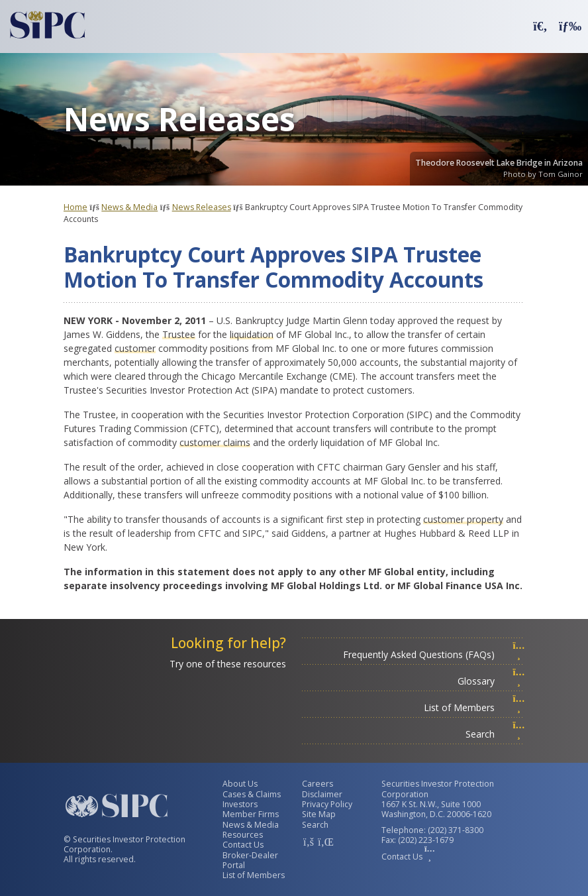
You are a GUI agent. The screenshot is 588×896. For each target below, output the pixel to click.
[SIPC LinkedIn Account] (324, 842)
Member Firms (251, 814)
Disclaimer (322, 794)
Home (75, 207)
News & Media (129, 207)
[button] (540, 26)
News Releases (202, 207)
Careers (318, 784)
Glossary (491, 681)
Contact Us (243, 845)
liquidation (252, 334)
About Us (240, 784)
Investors (240, 804)
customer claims (215, 442)
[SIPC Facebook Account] (309, 842)
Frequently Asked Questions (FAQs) (434, 654)
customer (135, 348)
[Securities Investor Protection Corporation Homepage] (48, 25)
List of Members (474, 707)
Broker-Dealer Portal (250, 860)
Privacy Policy (327, 804)
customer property (463, 519)
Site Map (319, 814)
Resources (243, 835)
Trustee (179, 334)
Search (495, 734)
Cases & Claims (252, 794)
